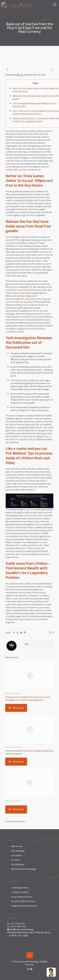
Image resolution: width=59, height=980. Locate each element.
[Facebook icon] (28, 969)
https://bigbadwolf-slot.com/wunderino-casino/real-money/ (24, 297)
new (21, 75)
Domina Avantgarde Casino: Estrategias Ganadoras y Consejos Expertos (29, 752)
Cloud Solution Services (22, 897)
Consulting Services (20, 888)
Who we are (17, 846)
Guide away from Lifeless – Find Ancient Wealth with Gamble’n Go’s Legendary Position (36, 120)
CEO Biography (18, 864)
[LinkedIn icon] (31, 969)
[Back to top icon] (30, 955)
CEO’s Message (18, 851)
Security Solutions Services (23, 901)
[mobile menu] (55, 5)
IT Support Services (20, 892)
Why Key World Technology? (24, 869)
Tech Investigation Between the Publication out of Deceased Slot (34, 105)
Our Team (15, 860)
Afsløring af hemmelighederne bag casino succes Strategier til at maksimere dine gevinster (27, 698)
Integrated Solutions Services (24, 906)
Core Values (17, 855)
